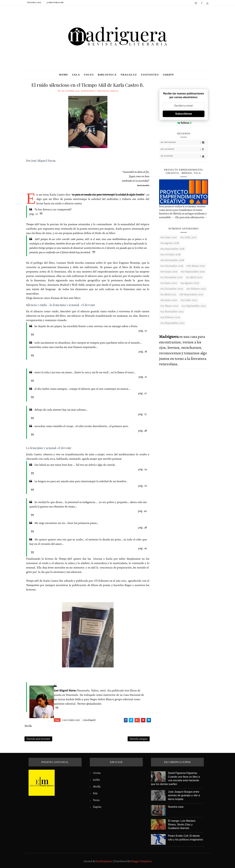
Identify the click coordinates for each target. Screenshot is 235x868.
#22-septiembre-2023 (194, 306)
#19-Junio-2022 (169, 300)
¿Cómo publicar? (55, 3)
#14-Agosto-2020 (190, 283)
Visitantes (150, 75)
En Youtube (184, 156)
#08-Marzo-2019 (196, 266)
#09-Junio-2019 (169, 272)
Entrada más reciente (38, 739)
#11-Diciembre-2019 (171, 277)
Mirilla (114, 91)
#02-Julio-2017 (188, 237)
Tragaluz (129, 75)
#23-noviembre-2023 (172, 312)
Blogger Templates (141, 861)
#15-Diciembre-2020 (172, 289)
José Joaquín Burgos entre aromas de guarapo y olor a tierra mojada (184, 795)
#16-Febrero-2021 (196, 289)
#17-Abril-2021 (168, 294)
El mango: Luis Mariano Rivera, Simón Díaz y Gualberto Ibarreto (182, 824)
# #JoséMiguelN (89, 720)
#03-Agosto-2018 (170, 243)
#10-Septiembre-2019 (193, 272)
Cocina (97, 773)
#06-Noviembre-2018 (172, 260)
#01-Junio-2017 (169, 237)
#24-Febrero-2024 (170, 317)
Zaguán (97, 807)
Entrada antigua (139, 739)
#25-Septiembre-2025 (172, 323)
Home (64, 75)
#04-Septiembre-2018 (172, 249)
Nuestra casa (34, 3)
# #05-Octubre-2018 (71, 720)
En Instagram (184, 142)
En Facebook (184, 149)
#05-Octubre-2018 (70, 91)
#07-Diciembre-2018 (172, 266)
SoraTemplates (104, 861)
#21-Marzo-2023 (169, 306)
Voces (89, 75)
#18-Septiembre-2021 (191, 294)
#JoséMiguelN (88, 91)
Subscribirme (184, 114)
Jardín (168, 75)
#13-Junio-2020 (169, 283)
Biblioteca (107, 75)
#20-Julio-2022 (189, 300)
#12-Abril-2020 (194, 277)
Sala (76, 75)
